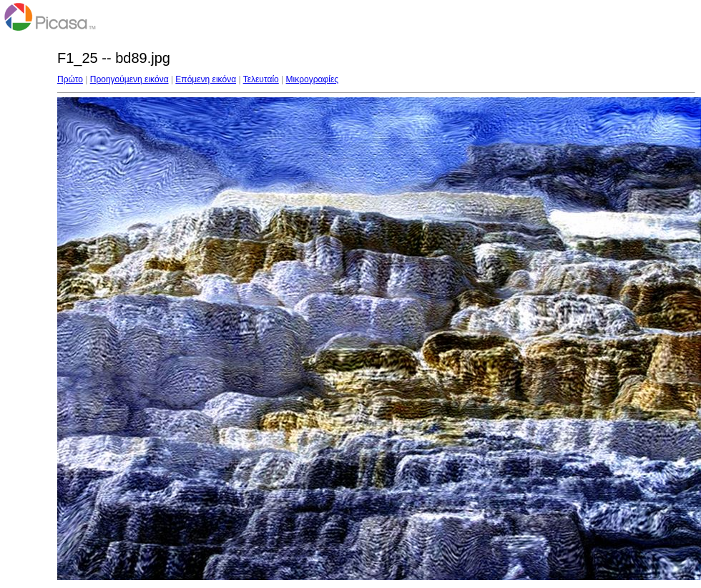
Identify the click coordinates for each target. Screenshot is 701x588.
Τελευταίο (261, 79)
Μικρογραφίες (313, 79)
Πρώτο (70, 79)
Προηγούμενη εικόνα (129, 79)
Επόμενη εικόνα (206, 79)
